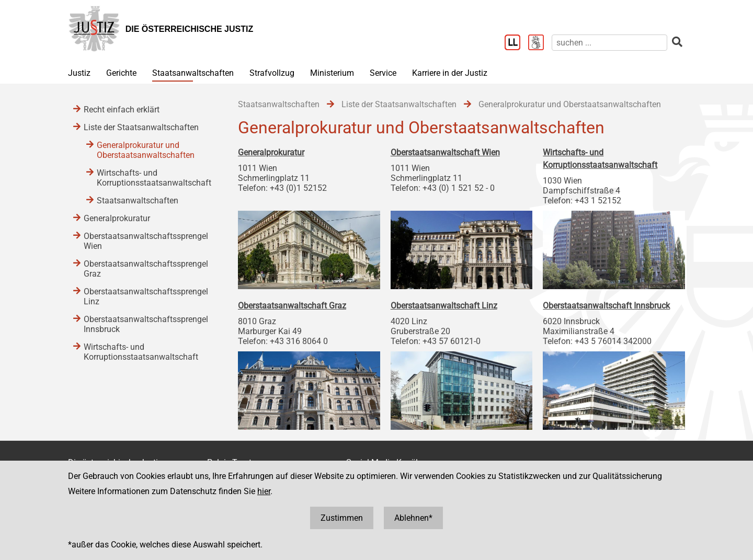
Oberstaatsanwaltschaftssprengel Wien (146, 241)
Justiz (79, 73)
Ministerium (332, 73)
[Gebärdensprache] (540, 43)
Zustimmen (342, 518)
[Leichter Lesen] (516, 43)
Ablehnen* (413, 518)
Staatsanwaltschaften (193, 73)
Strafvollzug (272, 73)
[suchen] (609, 43)
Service (383, 73)
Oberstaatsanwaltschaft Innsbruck (606, 306)
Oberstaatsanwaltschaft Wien (445, 152)
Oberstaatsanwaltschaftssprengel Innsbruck (146, 324)
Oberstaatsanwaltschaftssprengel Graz (146, 269)
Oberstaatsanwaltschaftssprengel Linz (146, 296)
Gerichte (121, 73)
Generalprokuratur (271, 152)
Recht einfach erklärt (122, 110)
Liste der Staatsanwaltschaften (141, 127)
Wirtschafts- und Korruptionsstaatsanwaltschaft (154, 178)
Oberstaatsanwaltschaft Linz (444, 306)
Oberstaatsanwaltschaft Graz (292, 306)
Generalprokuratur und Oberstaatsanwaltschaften (146, 150)
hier (264, 491)
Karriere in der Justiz (450, 73)
